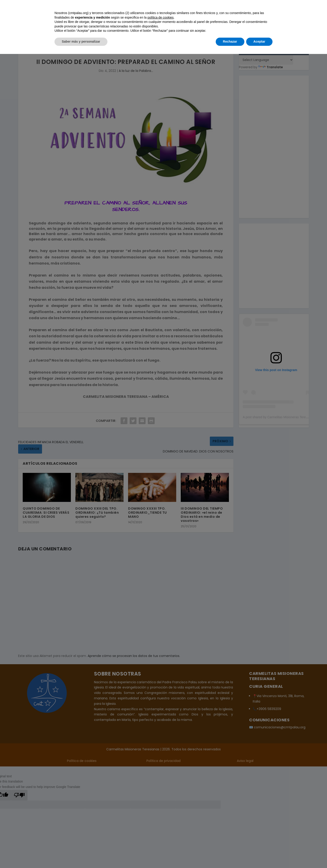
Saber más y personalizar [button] (81, 856)
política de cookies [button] (160, 832)
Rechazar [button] (230, 856)
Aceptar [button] (259, 856)
